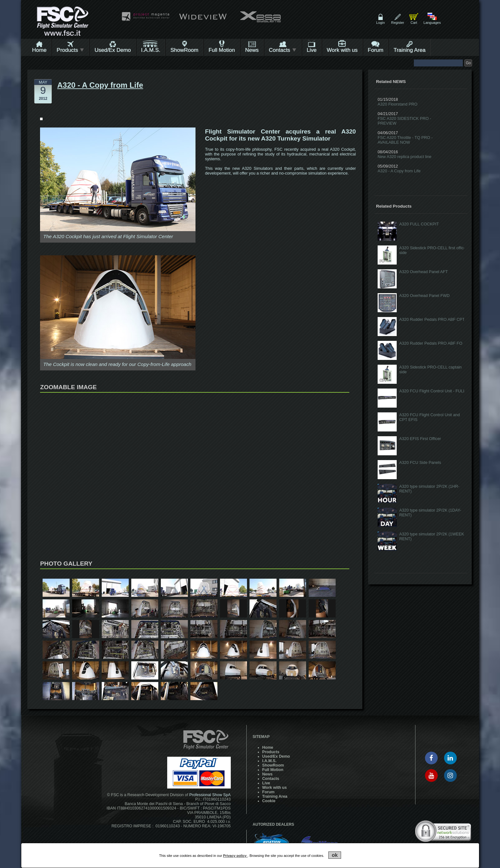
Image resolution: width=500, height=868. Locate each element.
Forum (376, 50)
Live (312, 50)
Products (70, 50)
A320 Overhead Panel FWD (425, 296)
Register (398, 23)
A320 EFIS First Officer (420, 439)
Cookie (269, 801)
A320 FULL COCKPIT (419, 224)
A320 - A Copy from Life (399, 171)
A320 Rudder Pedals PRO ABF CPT (432, 319)
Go (468, 63)
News (252, 50)
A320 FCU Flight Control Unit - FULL (432, 391)
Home (39, 50)
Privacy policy (235, 856)
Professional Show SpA (210, 795)
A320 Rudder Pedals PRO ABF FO (431, 343)
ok (335, 855)
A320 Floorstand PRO (397, 104)
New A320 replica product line (404, 157)
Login (381, 23)
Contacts (283, 50)
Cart (414, 23)
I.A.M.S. (151, 50)
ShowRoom (184, 50)
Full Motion (222, 50)
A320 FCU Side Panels (420, 462)
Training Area (409, 50)
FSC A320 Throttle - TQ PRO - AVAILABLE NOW (405, 140)
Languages (432, 23)
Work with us (342, 50)
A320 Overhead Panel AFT (424, 272)
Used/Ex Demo (113, 50)
